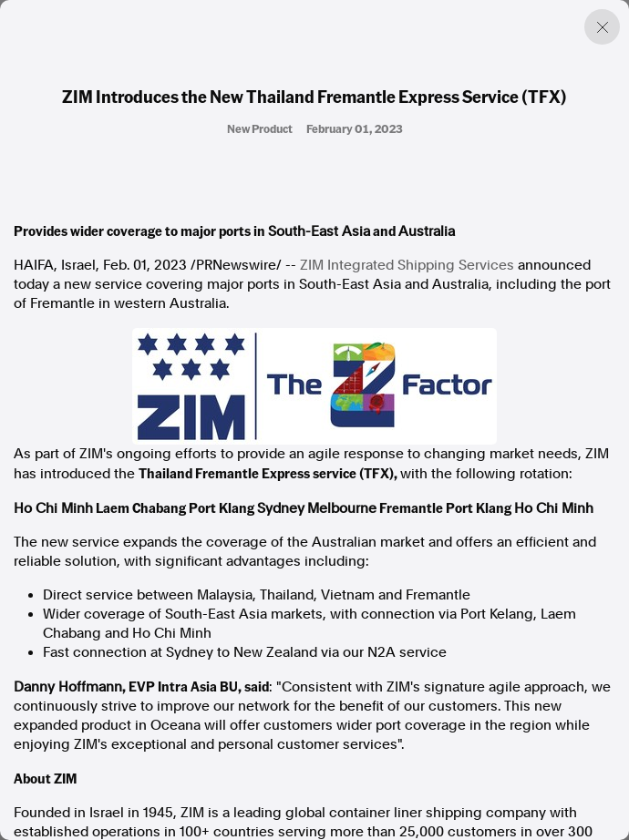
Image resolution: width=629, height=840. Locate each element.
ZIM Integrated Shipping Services (407, 265)
